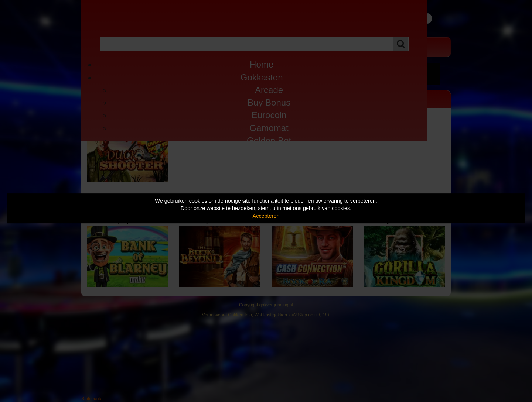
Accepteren (266, 216)
